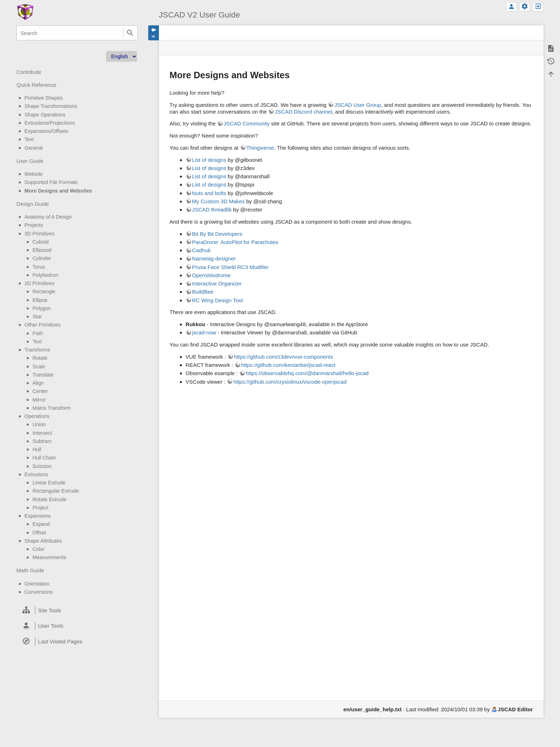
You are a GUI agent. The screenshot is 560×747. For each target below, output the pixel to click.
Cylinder (42, 258)
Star (37, 317)
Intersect (42, 433)
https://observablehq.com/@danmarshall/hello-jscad (307, 373)
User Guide (30, 161)
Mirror (39, 400)
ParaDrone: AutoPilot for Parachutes (235, 242)
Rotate (40, 358)
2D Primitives (40, 283)
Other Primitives (43, 325)
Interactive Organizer (217, 283)
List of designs (209, 160)
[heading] (77, 611)
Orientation (37, 584)
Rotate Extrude (49, 499)
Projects (34, 225)
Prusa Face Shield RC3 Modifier (230, 267)
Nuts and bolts (209, 193)
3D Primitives (40, 234)
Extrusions (37, 474)
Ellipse (40, 300)
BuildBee (203, 292)
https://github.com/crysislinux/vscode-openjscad (290, 382)
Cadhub (202, 250)
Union (39, 424)
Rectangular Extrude (56, 491)
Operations (37, 416)
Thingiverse (260, 148)
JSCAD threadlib (212, 210)
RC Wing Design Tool (217, 300)
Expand (41, 524)
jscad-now (204, 332)
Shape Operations (45, 115)
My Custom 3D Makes (219, 201)
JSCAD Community (247, 123)
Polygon (42, 308)
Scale (39, 367)
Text (29, 139)
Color (39, 549)
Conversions (39, 592)
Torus (39, 267)
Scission (42, 466)
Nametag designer (214, 258)
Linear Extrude (49, 483)
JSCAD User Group (358, 105)
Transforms (37, 350)
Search (130, 33)
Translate (43, 375)
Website (34, 174)
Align (38, 383)
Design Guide (33, 204)
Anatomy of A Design (48, 217)
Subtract (42, 441)
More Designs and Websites (58, 191)
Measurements (49, 557)
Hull (37, 449)
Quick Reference (36, 85)
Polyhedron (45, 275)
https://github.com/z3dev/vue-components (284, 357)
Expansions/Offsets (47, 131)
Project (40, 508)
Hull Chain (44, 458)
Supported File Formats (51, 182)
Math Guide (30, 570)
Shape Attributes (43, 541)
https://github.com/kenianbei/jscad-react (288, 365)
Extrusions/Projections (50, 123)
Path (38, 333)
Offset (39, 533)
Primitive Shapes (44, 98)
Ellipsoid (42, 250)
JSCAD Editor (515, 709)
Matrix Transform (52, 408)
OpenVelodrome (211, 275)
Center (40, 391)
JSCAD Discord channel (303, 112)
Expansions (38, 516)
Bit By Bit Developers (217, 234)
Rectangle (44, 292)
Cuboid (41, 242)
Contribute (29, 72)
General (34, 148)
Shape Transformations (51, 106)
